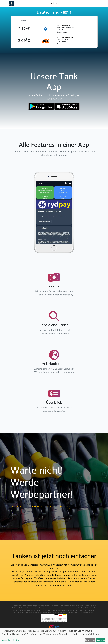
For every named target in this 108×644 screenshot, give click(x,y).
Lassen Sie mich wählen (11, 640)
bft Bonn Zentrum (65, 37)
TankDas (53, 3)
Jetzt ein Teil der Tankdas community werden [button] (40, 506)
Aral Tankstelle (63, 26)
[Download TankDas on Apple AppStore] (67, 106)
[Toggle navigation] (97, 3)
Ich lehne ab (90, 640)
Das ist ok (101, 640)
